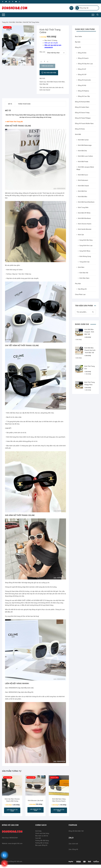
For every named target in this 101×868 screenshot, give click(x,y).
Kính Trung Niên (83, 207)
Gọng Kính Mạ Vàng (86, 240)
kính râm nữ (59, 88)
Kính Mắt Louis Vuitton (85, 156)
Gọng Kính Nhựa (85, 251)
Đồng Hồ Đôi (82, 53)
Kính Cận (81, 235)
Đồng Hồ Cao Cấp (84, 96)
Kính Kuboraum (83, 180)
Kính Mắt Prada (83, 162)
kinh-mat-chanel (45, 90)
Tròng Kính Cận (85, 262)
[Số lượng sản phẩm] (44, 62)
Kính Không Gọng (85, 256)
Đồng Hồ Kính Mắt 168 (76, 831)
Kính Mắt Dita (82, 151)
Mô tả (10, 104)
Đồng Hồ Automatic (84, 80)
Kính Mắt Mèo (83, 197)
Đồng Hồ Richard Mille (82, 102)
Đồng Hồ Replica (83, 91)
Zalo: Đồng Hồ (73, 849)
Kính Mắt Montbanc (84, 218)
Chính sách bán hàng (42, 833)
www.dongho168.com (15, 843)
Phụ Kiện (78, 284)
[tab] (10, 104)
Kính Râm (19, 22)
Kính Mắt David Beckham (86, 202)
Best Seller (79, 36)
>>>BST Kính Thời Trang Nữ (14, 122)
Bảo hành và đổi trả (42, 836)
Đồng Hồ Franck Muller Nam (84, 124)
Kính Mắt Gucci (83, 175)
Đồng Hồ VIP (82, 75)
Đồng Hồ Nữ (82, 85)
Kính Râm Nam (84, 278)
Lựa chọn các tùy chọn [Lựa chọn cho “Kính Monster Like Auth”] (36, 810)
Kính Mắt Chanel (52, 82)
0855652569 (14, 838)
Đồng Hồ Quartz (83, 58)
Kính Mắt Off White (84, 213)
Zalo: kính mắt (73, 844)
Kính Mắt (12, 22)
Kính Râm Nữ (44, 84)
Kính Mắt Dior (82, 191)
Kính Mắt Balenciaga (85, 145)
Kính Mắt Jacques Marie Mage (85, 168)
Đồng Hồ (78, 47)
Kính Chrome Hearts (85, 224)
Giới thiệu (38, 831)
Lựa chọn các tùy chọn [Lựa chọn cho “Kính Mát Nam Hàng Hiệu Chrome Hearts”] (59, 810)
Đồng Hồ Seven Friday (82, 113)
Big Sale (78, 42)
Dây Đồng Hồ (82, 289)
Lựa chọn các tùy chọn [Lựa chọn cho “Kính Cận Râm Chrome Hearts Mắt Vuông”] (12, 810)
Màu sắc (42, 52)
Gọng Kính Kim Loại (86, 246)
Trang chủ (5, 22)
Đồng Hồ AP (82, 69)
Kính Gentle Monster (85, 229)
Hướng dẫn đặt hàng (42, 841)
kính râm (52, 88)
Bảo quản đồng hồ (41, 845)
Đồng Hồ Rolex (80, 129)
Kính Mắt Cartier (83, 140)
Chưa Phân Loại (80, 294)
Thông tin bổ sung (24, 104)
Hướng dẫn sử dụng (42, 843)
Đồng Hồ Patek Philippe (83, 118)
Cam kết (38, 838)
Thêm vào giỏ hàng (47, 66)
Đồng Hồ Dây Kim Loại (85, 64)
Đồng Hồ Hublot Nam (82, 107)
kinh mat (46, 88)
